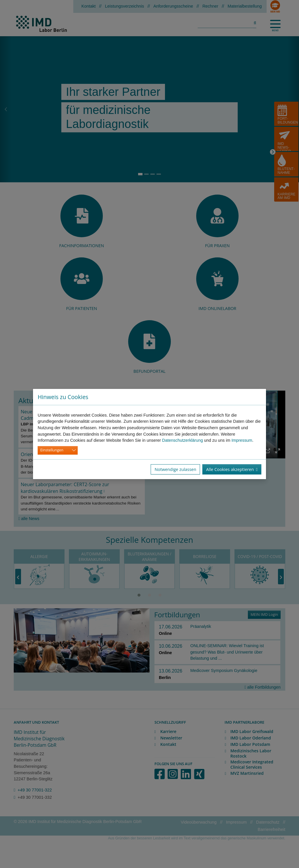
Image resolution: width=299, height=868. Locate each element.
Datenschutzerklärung (182, 440)
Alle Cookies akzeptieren (232, 469)
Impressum (242, 440)
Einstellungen (52, 450)
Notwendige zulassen (175, 469)
